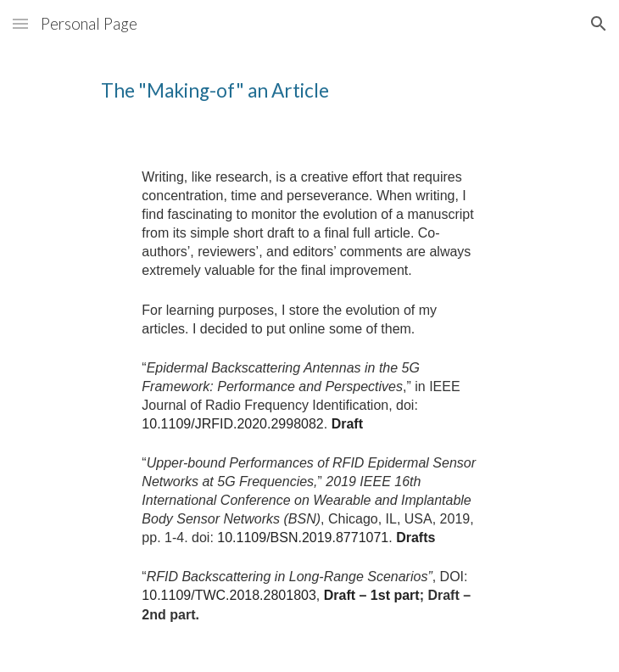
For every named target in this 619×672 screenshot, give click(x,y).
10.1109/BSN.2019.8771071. (304, 538)
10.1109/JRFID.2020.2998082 (232, 424)
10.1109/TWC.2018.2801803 (229, 595)
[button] (20, 23)
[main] (309, 94)
